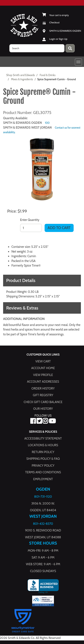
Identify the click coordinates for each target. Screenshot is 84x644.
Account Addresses (43, 382)
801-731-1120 (43, 497)
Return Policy (43, 452)
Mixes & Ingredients (22, 79)
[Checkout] (51, 22)
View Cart (43, 361)
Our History (43, 409)
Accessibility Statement (43, 439)
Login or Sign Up (58, 39)
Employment (43, 479)
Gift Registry (43, 395)
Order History (43, 388)
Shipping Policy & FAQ (43, 459)
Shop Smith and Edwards (21, 75)
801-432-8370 (43, 524)
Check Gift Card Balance (43, 402)
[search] (37, 48)
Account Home (43, 368)
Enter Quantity (30, 220)
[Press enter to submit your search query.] (70, 48)
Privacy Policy (43, 466)
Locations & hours (43, 445)
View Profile (43, 375)
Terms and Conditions (43, 472)
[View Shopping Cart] (55, 15)
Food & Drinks (47, 75)
